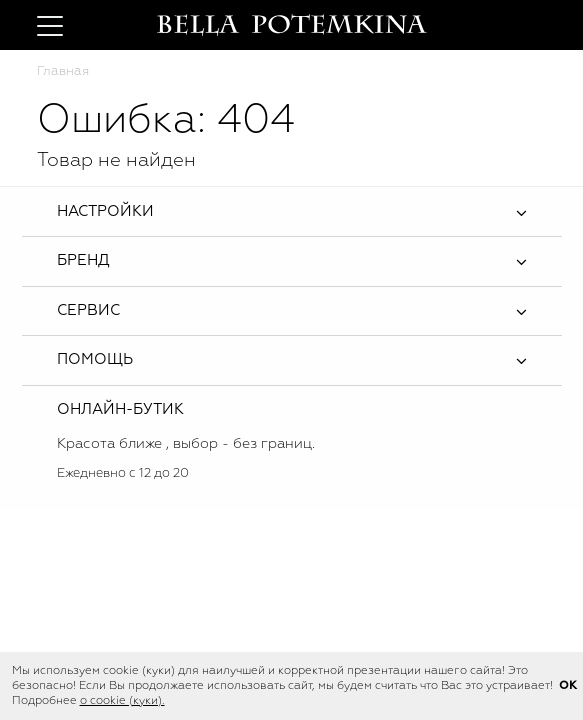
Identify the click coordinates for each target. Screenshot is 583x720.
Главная (63, 71)
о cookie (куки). (122, 701)
